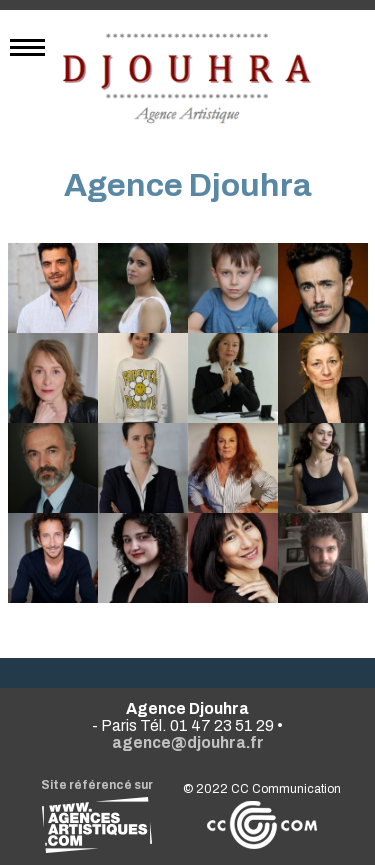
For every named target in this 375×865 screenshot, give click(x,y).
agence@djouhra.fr (188, 742)
